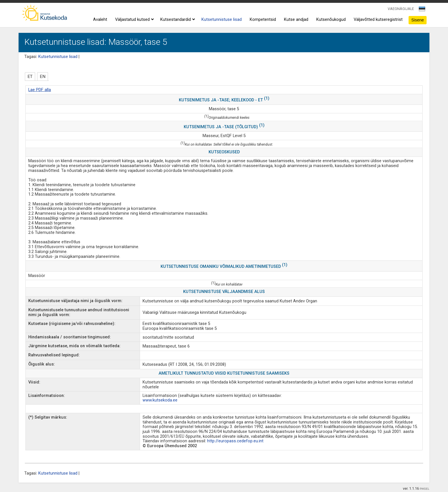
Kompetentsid (263, 20)
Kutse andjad (296, 20)
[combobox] (422, 11)
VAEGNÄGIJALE (401, 9)
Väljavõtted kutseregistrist (378, 20)
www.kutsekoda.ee (160, 400)
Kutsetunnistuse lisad (222, 20)
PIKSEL (425, 489)
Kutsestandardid (177, 20)
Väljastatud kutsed (134, 20)
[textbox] (421, 10)
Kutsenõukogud (331, 20)
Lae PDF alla (40, 90)
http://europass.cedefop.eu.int (235, 441)
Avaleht (100, 20)
